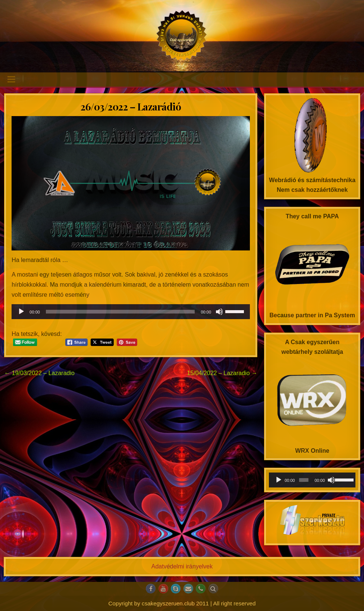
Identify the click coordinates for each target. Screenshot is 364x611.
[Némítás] (219, 312)
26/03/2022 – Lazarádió (131, 107)
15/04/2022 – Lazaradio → (222, 373)
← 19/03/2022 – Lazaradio (39, 373)
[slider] (120, 312)
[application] (131, 312)
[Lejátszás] (21, 312)
